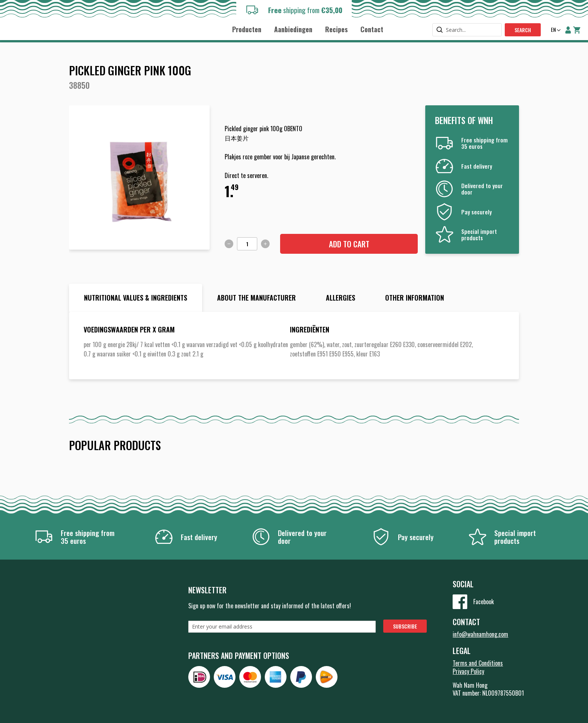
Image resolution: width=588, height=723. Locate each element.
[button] (555, 30)
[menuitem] (247, 29)
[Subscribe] (405, 626)
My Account (568, 30)
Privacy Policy (468, 671)
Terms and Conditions (478, 663)
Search (523, 30)
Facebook (484, 602)
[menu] (307, 29)
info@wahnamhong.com (480, 634)
